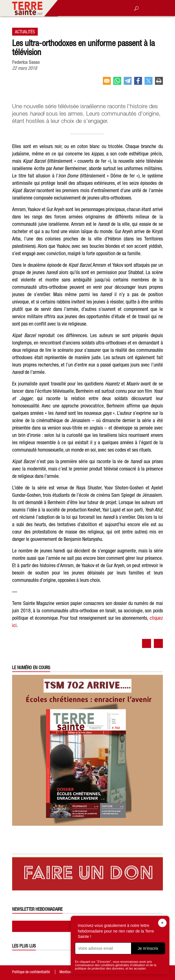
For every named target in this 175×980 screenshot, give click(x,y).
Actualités (25, 32)
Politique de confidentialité (31, 972)
